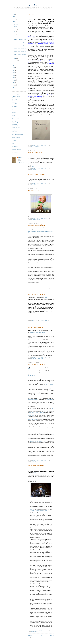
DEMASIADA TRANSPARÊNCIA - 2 (37, 364)
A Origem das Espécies (16, 96)
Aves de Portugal (15, 99)
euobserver (14, 111)
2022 (14, 20)
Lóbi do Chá (14, 121)
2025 (14, 15)
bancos (33, 359)
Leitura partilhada (15, 120)
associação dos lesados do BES (33, 400)
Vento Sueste (14, 151)
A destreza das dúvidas (16, 95)
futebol (39, 359)
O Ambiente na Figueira (16, 129)
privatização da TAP (49, 400)
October (16, 26)
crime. (33, 170)
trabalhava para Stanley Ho (33, 419)
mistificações (37, 147)
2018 (14, 67)
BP (37, 631)
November (16, 25)
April (15, 57)
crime (35, 185)
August (15, 30)
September (16, 28)
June (15, 33)
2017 (14, 69)
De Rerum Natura (15, 104)
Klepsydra (13, 117)
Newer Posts (30, 635)
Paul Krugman (14, 132)
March (15, 58)
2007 (14, 86)
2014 (14, 74)
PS (40, 220)
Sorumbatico (14, 145)
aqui (43, 33)
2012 (14, 77)
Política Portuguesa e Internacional (18, 135)
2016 (14, 71)
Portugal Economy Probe (16, 138)
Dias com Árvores (15, 107)
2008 (14, 84)
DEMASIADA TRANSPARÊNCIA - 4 (37, 294)
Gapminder (14, 114)
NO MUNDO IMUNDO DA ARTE (36, 174)
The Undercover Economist (16, 149)
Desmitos (13, 105)
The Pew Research (15, 146)
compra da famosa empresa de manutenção (36, 413)
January (15, 62)
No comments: (46, 145)
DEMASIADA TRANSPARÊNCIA (36, 466)
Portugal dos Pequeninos (16, 136)
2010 (14, 81)
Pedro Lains (14, 133)
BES (36, 359)
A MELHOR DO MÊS (33, 190)
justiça (36, 170)
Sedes (13, 143)
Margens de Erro (15, 124)
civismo (33, 462)
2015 (14, 72)
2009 (14, 82)
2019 (14, 66)
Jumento (13, 115)
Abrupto (13, 98)
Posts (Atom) (35, 638)
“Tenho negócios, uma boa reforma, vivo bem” (37, 333)
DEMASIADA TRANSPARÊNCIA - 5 (37, 225)
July (15, 31)
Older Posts (52, 635)
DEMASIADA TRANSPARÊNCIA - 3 (37, 328)
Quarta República (15, 139)
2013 (14, 76)
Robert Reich (14, 140)
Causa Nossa (14, 102)
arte (32, 147)
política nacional (35, 220)
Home (41, 635)
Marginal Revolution (15, 126)
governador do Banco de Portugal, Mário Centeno (39, 511)
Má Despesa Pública (15, 123)
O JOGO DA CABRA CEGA (35, 152)
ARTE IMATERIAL (33, 15)
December (16, 23)
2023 (14, 18)
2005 (14, 89)
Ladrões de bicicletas (15, 118)
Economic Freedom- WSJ (16, 108)
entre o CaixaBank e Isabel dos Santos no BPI (43, 401)
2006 (14, 87)
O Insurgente (14, 130)
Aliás (33, 5)
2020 (14, 64)
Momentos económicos (16, 127)
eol (12, 110)
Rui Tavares (14, 142)
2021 (14, 21)
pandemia (39, 290)
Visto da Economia (15, 152)
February (16, 60)
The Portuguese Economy (16, 148)
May (15, 35)
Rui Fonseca (20, 158)
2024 (14, 16)
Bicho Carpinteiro (15, 101)
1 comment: (45, 321)
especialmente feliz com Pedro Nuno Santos (38, 441)
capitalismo (34, 290)
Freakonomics (14, 112)
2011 (14, 79)
